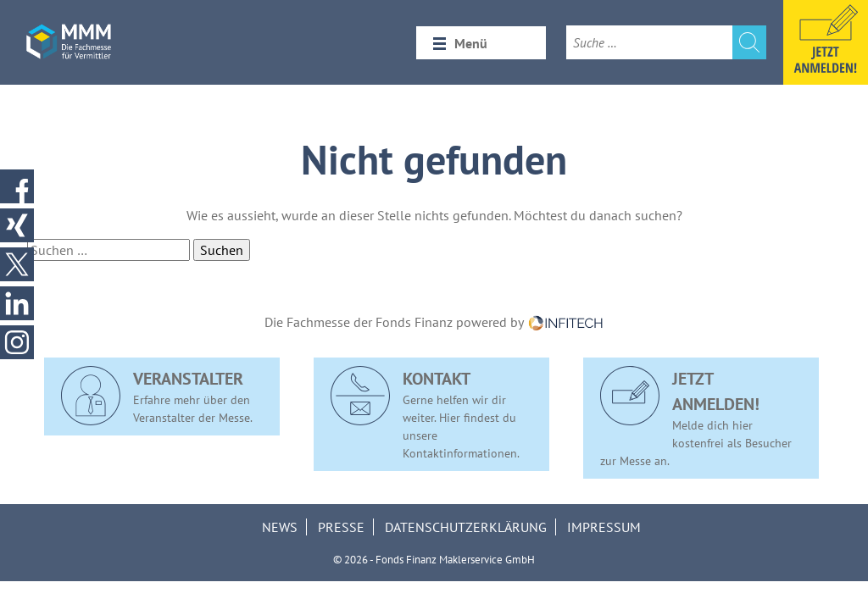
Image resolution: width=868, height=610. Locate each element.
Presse (341, 527)
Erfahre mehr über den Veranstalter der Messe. (157, 396)
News (280, 527)
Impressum (604, 527)
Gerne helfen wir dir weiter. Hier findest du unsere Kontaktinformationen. (425, 413)
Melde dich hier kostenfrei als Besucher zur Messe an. (696, 417)
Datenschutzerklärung (466, 527)
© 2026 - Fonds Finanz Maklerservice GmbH (434, 560)
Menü (471, 43)
